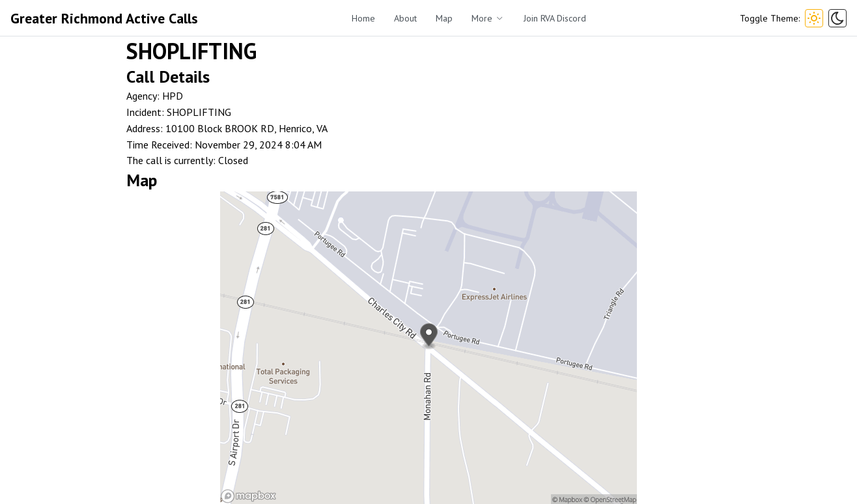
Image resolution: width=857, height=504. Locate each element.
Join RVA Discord (555, 18)
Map (444, 18)
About (405, 18)
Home (363, 18)
